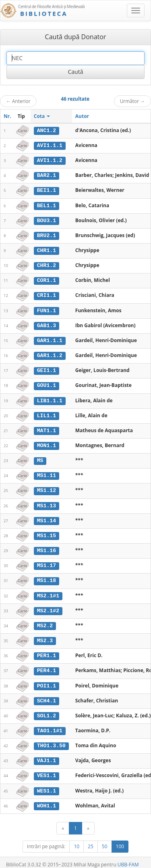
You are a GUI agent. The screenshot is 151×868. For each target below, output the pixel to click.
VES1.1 (47, 769)
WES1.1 (47, 784)
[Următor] (88, 821)
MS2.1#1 (48, 591)
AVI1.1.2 (50, 160)
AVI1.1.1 (50, 145)
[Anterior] (63, 821)
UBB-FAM (128, 858)
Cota (42, 116)
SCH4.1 (47, 695)
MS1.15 (47, 532)
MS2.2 (45, 621)
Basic (139, 865)
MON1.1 (47, 442)
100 (120, 840)
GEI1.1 (47, 368)
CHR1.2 (47, 264)
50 (105, 840)
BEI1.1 (47, 190)
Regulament (73, 865)
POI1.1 (47, 680)
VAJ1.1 (47, 755)
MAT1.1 (47, 427)
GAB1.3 (47, 324)
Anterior (18, 101)
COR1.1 (47, 279)
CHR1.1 (47, 249)
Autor (82, 116)
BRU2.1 (47, 234)
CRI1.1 (47, 294)
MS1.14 (47, 517)
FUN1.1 (47, 309)
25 (91, 840)
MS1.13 (47, 502)
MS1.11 (47, 472)
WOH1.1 (47, 799)
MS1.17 (47, 561)
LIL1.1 (47, 413)
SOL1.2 (47, 710)
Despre (121, 865)
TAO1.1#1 (50, 725)
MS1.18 (47, 576)
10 (77, 840)
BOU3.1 (47, 219)
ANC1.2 (47, 130)
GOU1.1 (47, 383)
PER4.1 (47, 665)
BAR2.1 (47, 175)
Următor (132, 101)
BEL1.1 (47, 205)
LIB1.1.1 (50, 398)
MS (40, 457)
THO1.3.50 (51, 740)
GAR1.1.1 (50, 338)
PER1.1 (47, 650)
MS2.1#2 (48, 606)
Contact (100, 865)
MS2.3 (45, 635)
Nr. (7, 116)
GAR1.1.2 (50, 353)
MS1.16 (47, 546)
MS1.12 (47, 487)
